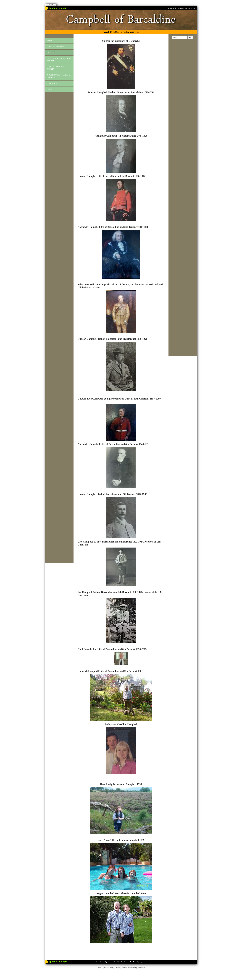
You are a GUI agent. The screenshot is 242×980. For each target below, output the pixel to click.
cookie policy (109, 968)
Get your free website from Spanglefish (182, 8)
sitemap (100, 968)
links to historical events (57, 68)
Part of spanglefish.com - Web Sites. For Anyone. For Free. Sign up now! (121, 962)
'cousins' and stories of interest (59, 76)
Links (50, 89)
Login (51, 5)
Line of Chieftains (56, 46)
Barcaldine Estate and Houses (59, 59)
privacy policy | (122, 968)
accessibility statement (136, 968)
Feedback (52, 83)
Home (50, 40)
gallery (51, 52)
